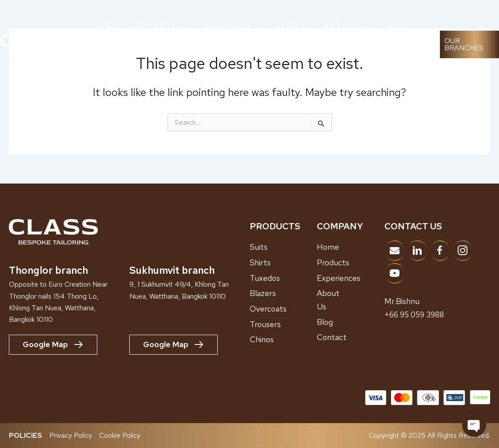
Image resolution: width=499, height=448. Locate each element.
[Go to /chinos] (283, 340)
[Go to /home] (351, 247)
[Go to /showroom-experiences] (351, 278)
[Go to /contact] (351, 337)
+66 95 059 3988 (416, 314)
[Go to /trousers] (283, 324)
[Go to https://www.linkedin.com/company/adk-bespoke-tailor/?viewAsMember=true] (417, 251)
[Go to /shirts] (283, 262)
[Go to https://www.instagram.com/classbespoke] (463, 251)
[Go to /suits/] (283, 247)
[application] (180, 27)
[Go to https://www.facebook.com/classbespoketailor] (440, 251)
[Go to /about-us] (351, 300)
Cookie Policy (120, 435)
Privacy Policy (71, 435)
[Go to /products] (351, 262)
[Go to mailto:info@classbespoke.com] (395, 251)
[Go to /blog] (351, 322)
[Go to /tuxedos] (283, 278)
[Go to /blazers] (283, 293)
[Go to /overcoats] (283, 308)
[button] (469, 44)
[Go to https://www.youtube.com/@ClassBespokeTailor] (395, 273)
